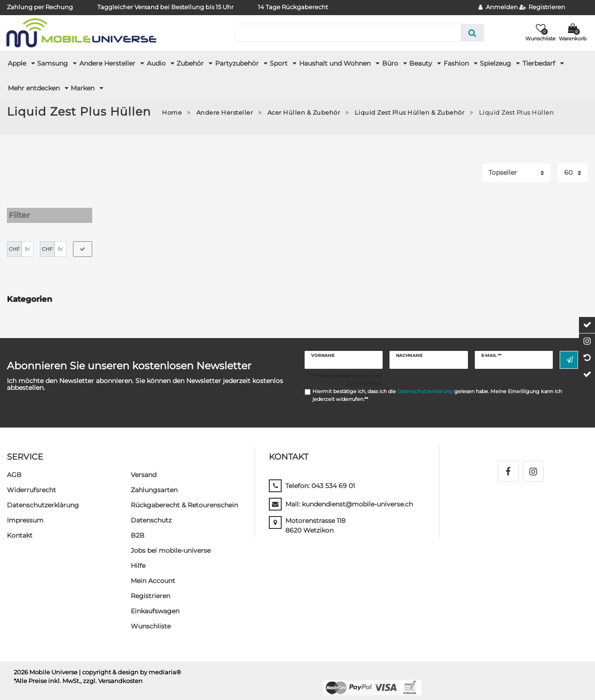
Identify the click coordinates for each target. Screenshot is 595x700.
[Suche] (472, 33)
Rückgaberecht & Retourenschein (184, 496)
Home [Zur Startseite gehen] (172, 113)
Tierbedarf (540, 63)
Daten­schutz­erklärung (43, 496)
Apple (18, 63)
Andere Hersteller (108, 63)
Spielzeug (496, 63)
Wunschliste (151, 617)
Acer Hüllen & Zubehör (304, 113)
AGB (14, 466)
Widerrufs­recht (31, 481)
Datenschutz (151, 511)
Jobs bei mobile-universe (171, 542)
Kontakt (20, 527)
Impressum (25, 511)
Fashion (457, 63)
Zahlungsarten (154, 481)
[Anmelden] (498, 8)
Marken (83, 88)
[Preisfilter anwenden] (83, 240)
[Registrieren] (542, 8)
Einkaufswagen (155, 602)
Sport (280, 63)
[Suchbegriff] (348, 33)
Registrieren (150, 587)
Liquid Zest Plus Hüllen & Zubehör (410, 113)
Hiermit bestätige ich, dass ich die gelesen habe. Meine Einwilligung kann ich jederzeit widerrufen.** (437, 386)
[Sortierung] (516, 173)
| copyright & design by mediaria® (130, 664)
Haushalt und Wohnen (336, 63)
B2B (138, 527)
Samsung (53, 63)
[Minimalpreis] (27, 240)
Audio (157, 63)
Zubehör (191, 63)
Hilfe (138, 557)
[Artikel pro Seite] (573, 173)
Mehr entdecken (35, 88)
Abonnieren (570, 351)
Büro (391, 63)
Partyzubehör (238, 63)
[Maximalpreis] (60, 240)
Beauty (422, 63)
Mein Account (153, 572)
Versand (144, 466)
